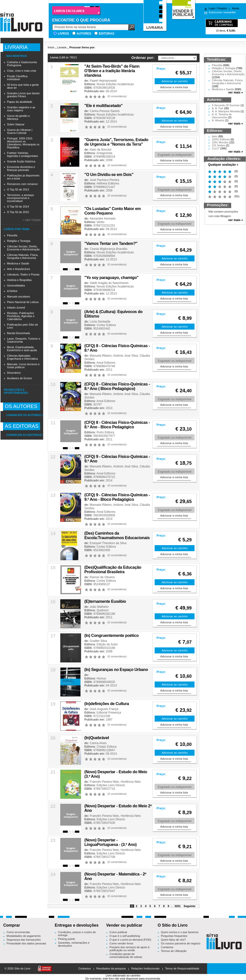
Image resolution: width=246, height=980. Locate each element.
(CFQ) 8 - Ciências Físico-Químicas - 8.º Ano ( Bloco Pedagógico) (117, 386)
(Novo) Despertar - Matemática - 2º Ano (115, 876)
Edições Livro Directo (111, 785)
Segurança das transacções (24, 940)
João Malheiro (99, 607)
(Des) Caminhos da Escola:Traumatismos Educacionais (117, 535)
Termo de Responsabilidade (182, 968)
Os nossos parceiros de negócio (181, 943)
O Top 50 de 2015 (18, 212)
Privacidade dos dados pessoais (26, 943)
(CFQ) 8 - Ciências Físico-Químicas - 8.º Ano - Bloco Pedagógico (117, 425)
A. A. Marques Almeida (226, 111)
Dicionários (14, 373)
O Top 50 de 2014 (18, 207)
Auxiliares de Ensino (20, 378)
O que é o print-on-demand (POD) (130, 940)
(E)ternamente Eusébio (105, 601)
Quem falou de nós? (173, 940)
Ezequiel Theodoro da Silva (108, 543)
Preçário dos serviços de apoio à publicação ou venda (130, 949)
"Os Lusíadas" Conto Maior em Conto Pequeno (112, 211)
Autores (84, 34)
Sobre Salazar (16, 124)
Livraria (62, 47)
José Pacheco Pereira (104, 180)
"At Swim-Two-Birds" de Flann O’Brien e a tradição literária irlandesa (112, 71)
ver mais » (236, 92)
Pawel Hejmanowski (103, 81)
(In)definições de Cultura (107, 704)
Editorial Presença (109, 713)
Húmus (101, 678)
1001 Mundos (220, 142)
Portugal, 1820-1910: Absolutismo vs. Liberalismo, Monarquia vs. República (23, 143)
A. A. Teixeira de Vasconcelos (222, 116)
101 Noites (219, 145)
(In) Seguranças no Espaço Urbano (116, 670)
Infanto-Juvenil (16, 308)
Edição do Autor (107, 644)
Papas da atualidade (20, 102)
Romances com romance (22, 184)
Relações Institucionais (145, 968)
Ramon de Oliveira (102, 577)
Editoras (106, 34)
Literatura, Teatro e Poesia (23, 274)
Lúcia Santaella (100, 322)
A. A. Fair (218, 108)
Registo (222, 8)
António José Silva (126, 356)
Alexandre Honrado (103, 219)
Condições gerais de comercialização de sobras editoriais (126, 957)
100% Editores (221, 139)
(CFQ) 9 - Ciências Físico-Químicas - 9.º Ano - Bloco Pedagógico (117, 497)
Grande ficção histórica (21, 161)
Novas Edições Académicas (115, 84)
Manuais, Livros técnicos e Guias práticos (23, 366)
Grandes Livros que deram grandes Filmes (23, 95)
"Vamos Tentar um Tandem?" (111, 243)
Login (212, 8)
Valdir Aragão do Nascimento (109, 283)
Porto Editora (105, 432)
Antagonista (104, 153)
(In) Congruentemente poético (111, 635)
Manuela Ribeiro (101, 356)
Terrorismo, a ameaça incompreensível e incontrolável (20, 198)
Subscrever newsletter (222, 12)
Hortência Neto (131, 782)
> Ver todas (32, 220)
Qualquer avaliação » (223, 165)
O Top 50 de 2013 (18, 189)
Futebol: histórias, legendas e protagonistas (22, 154)
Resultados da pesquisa (111, 968)
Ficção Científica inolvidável (17, 78)
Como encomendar (18, 932)
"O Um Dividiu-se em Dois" (109, 175)
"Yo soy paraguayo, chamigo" (111, 278)
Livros (63, 34)
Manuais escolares (19, 297)
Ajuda (235, 8)
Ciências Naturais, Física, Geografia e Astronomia (23, 256)
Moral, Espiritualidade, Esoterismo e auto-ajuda (22, 349)
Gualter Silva (98, 641)
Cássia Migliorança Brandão (108, 249)
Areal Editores (106, 363)
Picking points (67, 939)
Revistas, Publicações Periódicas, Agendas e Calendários (21, 316)
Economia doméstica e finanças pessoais (21, 168)
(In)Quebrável (97, 738)
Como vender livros (121, 943)
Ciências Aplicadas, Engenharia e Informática (22, 357)
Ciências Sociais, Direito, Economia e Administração (23, 248)
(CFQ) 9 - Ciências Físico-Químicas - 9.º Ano (117, 459)
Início (51, 47)
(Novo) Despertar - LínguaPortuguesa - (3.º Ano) (110, 842)
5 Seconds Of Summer (226, 105)
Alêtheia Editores (108, 183)
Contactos (167, 947)
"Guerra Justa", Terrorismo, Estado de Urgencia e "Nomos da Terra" (116, 142)
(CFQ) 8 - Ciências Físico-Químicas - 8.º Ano (117, 348)
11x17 (216, 148)
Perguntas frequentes (174, 936)
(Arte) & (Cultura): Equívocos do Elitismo (113, 314)
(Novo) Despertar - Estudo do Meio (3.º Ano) (116, 774)
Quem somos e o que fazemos (180, 932)
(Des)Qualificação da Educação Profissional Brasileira (113, 570)
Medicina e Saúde (18, 263)
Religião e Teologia (19, 241)
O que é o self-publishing (125, 936)
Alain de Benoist (101, 150)
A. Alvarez (218, 120)
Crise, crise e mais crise (22, 71)
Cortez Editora (106, 325)
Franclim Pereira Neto (104, 782)
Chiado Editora (107, 747)
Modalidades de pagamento (24, 936)
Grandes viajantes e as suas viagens (21, 109)
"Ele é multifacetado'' (103, 106)
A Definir (12, 291)
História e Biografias (19, 280)
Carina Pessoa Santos (105, 111)
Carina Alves (98, 743)
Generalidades (16, 285)
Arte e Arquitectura (18, 269)
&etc (215, 136)
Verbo (101, 222)
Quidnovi (103, 610)
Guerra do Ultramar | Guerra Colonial (20, 131)
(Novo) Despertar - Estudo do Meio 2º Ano (118, 808)
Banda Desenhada (18, 333)
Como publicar (118, 932)
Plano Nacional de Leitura (23, 302)
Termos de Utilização (174, 951)
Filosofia (12, 235)
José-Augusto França (104, 709)
